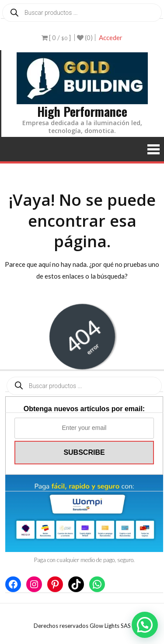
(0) (85, 37)
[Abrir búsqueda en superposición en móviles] (82, 13)
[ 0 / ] (56, 37)
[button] (145, 625)
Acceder (111, 37)
